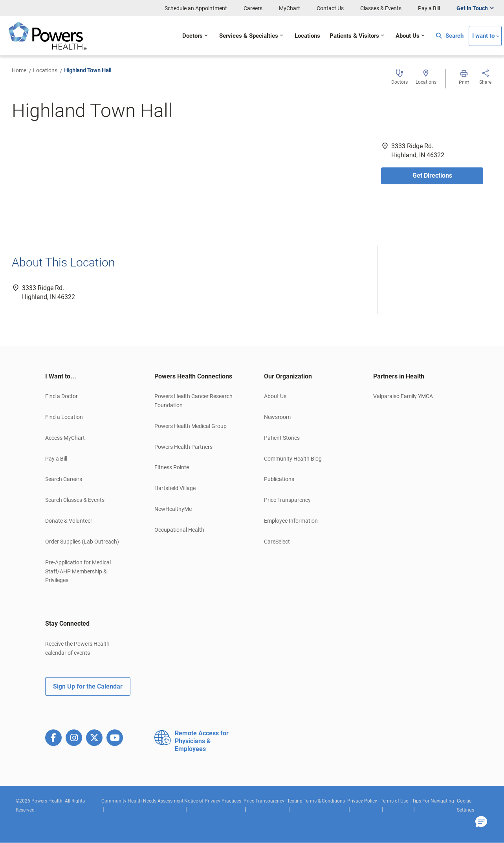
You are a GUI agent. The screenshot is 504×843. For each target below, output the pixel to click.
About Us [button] (408, 36)
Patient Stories (282, 438)
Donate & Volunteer (69, 521)
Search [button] (450, 36)
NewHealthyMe (173, 509)
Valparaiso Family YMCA (403, 396)
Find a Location (64, 417)
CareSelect (277, 542)
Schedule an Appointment (196, 8)
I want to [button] (483, 36)
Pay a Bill (429, 8)
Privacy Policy (362, 801)
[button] (481, 822)
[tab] (88, 377)
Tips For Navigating (433, 801)
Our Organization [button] (288, 376)
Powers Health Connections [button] (193, 376)
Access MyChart (65, 438)
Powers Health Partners (183, 447)
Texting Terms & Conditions (316, 801)
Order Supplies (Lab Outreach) (82, 542)
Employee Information (291, 521)
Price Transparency (287, 500)
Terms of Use (394, 801)
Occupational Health (179, 530)
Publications (279, 479)
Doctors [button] (192, 36)
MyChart (290, 8)
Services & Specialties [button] (249, 36)
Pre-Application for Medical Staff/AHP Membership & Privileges (78, 571)
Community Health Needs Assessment (142, 801)
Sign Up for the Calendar (88, 686)
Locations (45, 70)
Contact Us (330, 8)
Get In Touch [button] (472, 8)
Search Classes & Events (75, 500)
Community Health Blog (293, 459)
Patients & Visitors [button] (354, 36)
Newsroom (277, 417)
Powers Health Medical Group (191, 426)
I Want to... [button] (61, 376)
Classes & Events (381, 8)
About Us (275, 396)
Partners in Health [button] (399, 376)
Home (19, 70)
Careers (253, 8)
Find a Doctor (61, 396)
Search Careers (64, 479)
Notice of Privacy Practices (213, 801)
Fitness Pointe (172, 467)
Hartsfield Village (175, 488)
